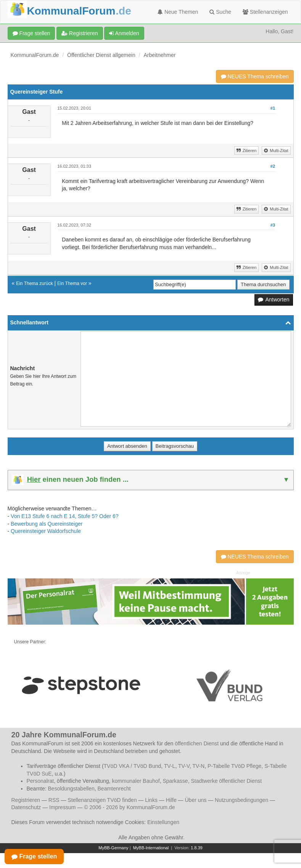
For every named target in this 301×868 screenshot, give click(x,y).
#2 (273, 166)
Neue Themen (178, 12)
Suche (220, 12)
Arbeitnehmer (159, 55)
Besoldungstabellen (71, 789)
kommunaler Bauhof (136, 781)
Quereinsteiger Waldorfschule (46, 531)
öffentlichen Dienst (197, 743)
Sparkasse (175, 781)
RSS (54, 800)
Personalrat (40, 781)
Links (151, 800)
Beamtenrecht (114, 789)
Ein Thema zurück (35, 283)
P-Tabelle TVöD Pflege (234, 766)
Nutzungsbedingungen (241, 800)
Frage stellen (31, 33)
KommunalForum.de (35, 55)
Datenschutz (26, 807)
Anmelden (124, 33)
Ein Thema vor (72, 283)
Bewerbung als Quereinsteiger (47, 524)
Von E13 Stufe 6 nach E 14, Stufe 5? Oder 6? (65, 516)
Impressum (62, 807)
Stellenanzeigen (265, 12)
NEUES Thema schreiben (255, 76)
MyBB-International (151, 848)
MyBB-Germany (113, 848)
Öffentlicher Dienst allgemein (101, 55)
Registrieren (80, 33)
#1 (273, 108)
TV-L (170, 766)
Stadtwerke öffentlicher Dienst (226, 781)
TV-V (184, 766)
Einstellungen (163, 822)
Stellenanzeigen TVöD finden (102, 800)
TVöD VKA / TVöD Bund (133, 766)
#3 (273, 225)
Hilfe (171, 800)
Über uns (196, 800)
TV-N (198, 766)
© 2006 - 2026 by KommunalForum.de (129, 807)
